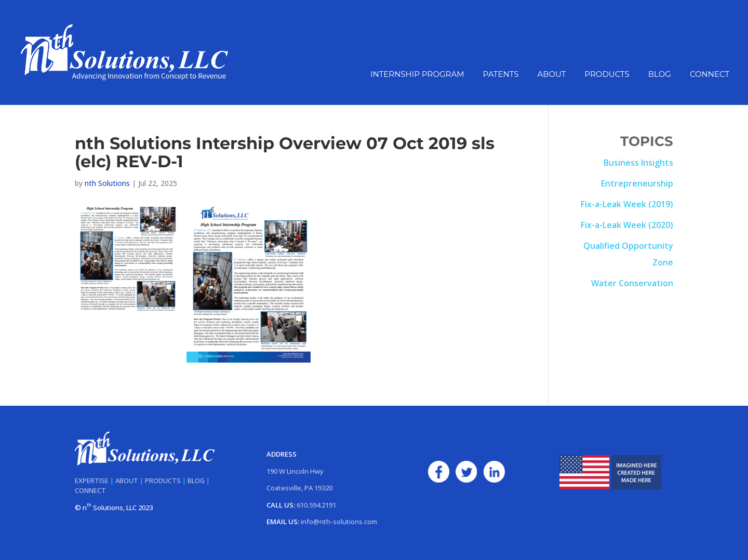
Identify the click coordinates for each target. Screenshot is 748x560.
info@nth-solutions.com (339, 522)
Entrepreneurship (637, 183)
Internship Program (417, 75)
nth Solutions (107, 183)
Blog (660, 75)
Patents (501, 75)
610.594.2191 (316, 505)
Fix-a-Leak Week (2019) (627, 204)
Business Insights (638, 163)
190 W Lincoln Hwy (295, 471)
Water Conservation (632, 283)
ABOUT (127, 481)
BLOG (196, 481)
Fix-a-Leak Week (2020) (627, 225)
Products (607, 75)
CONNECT (90, 490)
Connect (710, 75)
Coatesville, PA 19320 (299, 488)
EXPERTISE (92, 481)
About (551, 75)
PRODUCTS (163, 481)
